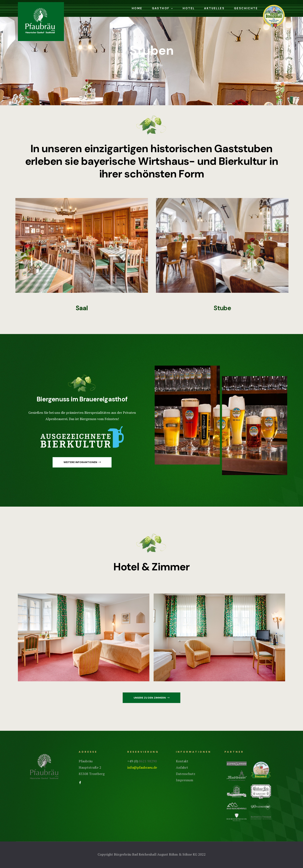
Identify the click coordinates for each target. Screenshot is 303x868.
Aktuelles (214, 8)
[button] (82, 462)
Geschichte (246, 8)
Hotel (189, 8)
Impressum (185, 780)
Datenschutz (186, 774)
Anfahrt (182, 767)
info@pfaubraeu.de (142, 767)
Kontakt (182, 761)
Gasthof (163, 8)
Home (137, 8)
